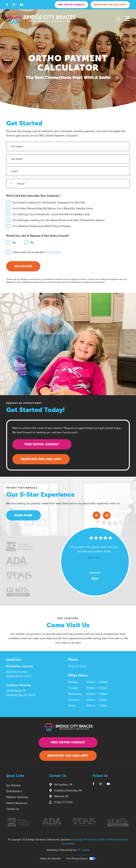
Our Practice (13, 785)
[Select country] (9, 184)
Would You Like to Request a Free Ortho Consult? (38, 236)
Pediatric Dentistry (17, 797)
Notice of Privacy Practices (113, 839)
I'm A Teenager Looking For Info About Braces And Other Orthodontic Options (59, 220)
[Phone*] (68, 184)
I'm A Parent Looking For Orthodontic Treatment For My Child (49, 202)
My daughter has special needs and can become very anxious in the (94, 552)
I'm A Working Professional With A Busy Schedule (41, 226)
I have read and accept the (37, 252)
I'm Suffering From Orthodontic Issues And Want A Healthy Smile (51, 214)
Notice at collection (51, 858)
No (32, 242)
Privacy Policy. (53, 252)
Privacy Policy (91, 839)
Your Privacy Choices (77, 858)
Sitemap (78, 839)
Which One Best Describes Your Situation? (34, 196)
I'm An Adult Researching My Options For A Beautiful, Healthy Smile (52, 208)
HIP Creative (83, 850)
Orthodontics (14, 791)
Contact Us (13, 809)
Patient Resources (17, 803)
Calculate (23, 266)
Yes (14, 242)
